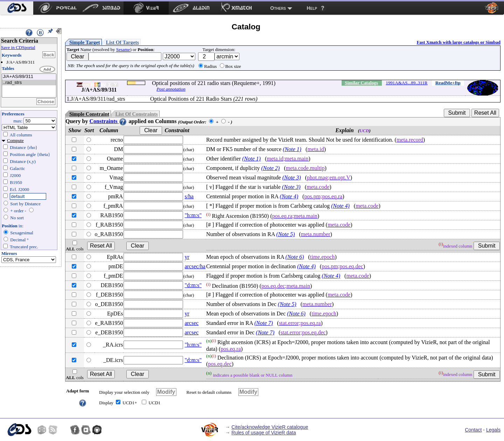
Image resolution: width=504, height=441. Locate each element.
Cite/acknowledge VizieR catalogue (270, 427)
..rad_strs (29, 83)
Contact (473, 430)
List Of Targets (122, 42)
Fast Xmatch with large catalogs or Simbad (458, 42)
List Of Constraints (136, 114)
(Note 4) (289, 196)
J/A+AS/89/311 (29, 77)
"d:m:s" (193, 285)
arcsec (191, 323)
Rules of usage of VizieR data (264, 433)
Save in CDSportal (18, 47)
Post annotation (171, 89)
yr (187, 257)
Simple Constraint (89, 114)
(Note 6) (295, 257)
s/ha (189, 196)
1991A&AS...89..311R (407, 83)
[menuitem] (17, 8)
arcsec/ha (195, 266)
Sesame (123, 49)
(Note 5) (285, 234)
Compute (15, 140)
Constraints (108, 121)
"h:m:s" (193, 215)
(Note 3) (292, 177)
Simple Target (85, 42)
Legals (493, 430)
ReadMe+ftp (448, 83)
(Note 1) (292, 149)
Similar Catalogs (361, 83)
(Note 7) (264, 323)
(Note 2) (270, 168)
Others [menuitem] (278, 8)
